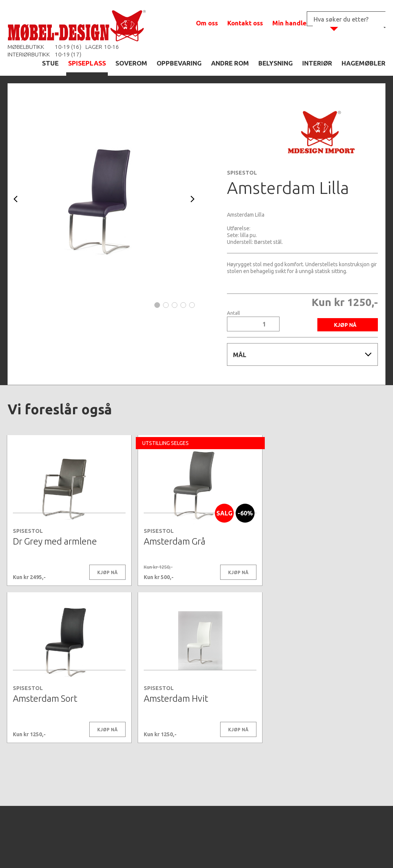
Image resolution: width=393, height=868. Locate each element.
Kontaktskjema (300, 851)
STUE (50, 63)
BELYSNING (276, 63)
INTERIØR (317, 63)
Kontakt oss (245, 23)
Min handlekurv (296, 23)
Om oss (207, 23)
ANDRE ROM (230, 63)
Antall (233, 313)
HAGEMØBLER (363, 63)
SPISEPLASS (87, 63)
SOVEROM (131, 63)
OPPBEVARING (179, 63)
